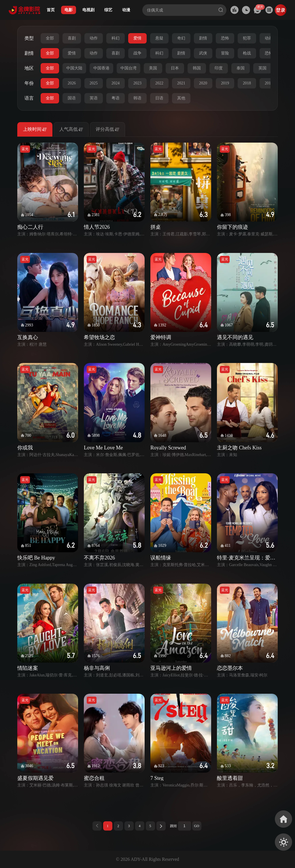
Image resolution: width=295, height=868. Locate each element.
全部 (50, 38)
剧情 (203, 38)
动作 (94, 38)
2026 (72, 83)
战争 (137, 53)
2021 (181, 83)
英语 (94, 98)
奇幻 (181, 38)
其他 (181, 98)
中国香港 (101, 68)
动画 (269, 38)
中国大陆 (74, 68)
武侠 (203, 53)
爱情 (137, 38)
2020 (203, 83)
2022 (159, 83)
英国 (262, 68)
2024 (116, 83)
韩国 (197, 68)
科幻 (116, 38)
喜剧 (72, 38)
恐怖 (225, 38)
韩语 (137, 98)
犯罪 (247, 38)
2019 (225, 83)
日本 (175, 68)
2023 (137, 83)
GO (197, 826)
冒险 (225, 53)
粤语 (116, 98)
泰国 (241, 68)
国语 (72, 98)
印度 (219, 68)
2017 (269, 83)
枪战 (247, 53)
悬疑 (159, 38)
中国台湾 (128, 68)
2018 (247, 83)
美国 (153, 68)
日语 (159, 98)
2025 (94, 83)
